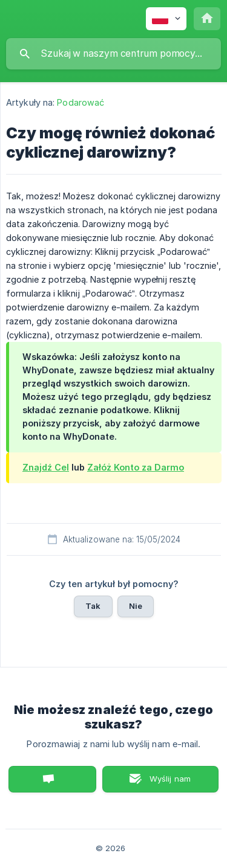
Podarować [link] (81, 102)
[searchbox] (113, 54)
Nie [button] (136, 606)
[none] (166, 19)
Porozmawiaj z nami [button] (52, 779)
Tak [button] (93, 606)
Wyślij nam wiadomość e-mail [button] (160, 783)
